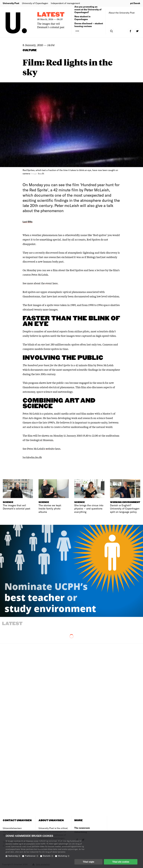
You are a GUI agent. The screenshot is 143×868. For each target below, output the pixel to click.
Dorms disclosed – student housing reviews (89, 25)
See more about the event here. (40, 283)
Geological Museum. (42, 440)
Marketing (64, 856)
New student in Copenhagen (82, 18)
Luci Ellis (28, 222)
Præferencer (32, 856)
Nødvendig (14, 856)
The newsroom (82, 828)
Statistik (48, 856)
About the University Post (122, 13)
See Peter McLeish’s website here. (42, 449)
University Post (11, 3)
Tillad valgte (88, 862)
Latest (51, 15)
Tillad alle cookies (121, 862)
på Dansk (135, 3)
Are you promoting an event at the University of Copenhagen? (88, 9)
